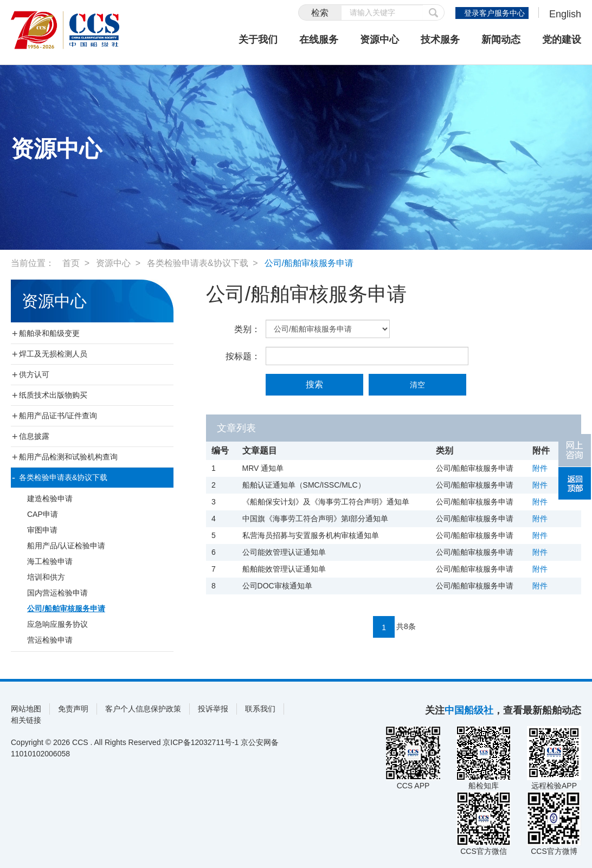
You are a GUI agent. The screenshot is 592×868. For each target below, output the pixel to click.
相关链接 (26, 720)
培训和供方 (46, 577)
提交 (434, 12)
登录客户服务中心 (494, 13)
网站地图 (26, 709)
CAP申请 (43, 514)
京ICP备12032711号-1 (201, 742)
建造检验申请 (50, 498)
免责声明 (73, 709)
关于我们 (258, 40)
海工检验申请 (50, 561)
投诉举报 (213, 709)
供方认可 (34, 374)
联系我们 (260, 709)
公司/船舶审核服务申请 (309, 263)
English (565, 14)
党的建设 (562, 40)
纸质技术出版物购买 (53, 395)
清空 (417, 385)
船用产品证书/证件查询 (58, 416)
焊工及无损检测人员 (53, 354)
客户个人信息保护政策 (143, 709)
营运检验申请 (50, 640)
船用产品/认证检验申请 (66, 546)
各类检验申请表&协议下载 (198, 263)
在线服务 (319, 40)
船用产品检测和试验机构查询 (68, 457)
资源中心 (379, 40)
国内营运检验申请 (57, 593)
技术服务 (440, 40)
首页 (71, 263)
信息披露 (34, 436)
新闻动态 (501, 40)
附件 (540, 468)
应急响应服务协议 (57, 624)
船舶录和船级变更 (49, 333)
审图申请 (42, 530)
